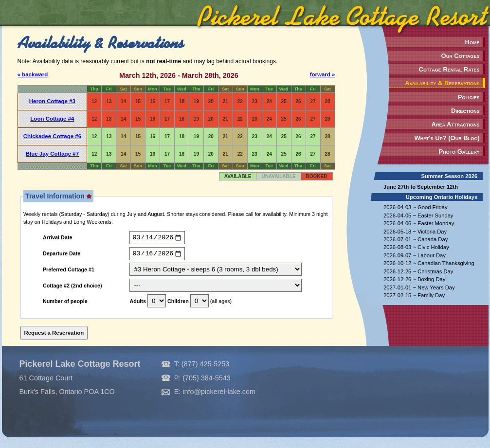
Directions (465, 111)
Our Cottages (461, 56)
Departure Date (62, 256)
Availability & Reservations (442, 83)
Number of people (65, 304)
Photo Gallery (459, 152)
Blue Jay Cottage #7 (52, 154)
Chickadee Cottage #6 (53, 136)
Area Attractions (456, 124)
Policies (469, 97)
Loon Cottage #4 (52, 119)
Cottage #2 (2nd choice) (73, 288)
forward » (323, 74)
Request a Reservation (54, 335)
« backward (33, 74)
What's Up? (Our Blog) (447, 138)
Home (472, 42)
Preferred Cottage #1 (69, 272)
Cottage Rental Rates (449, 69)
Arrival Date (58, 239)
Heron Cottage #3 (52, 101)
